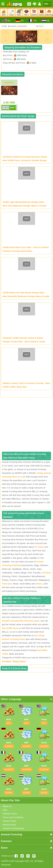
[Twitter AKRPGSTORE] (22, 856)
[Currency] (47, 4)
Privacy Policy (9, 821)
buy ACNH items (10, 628)
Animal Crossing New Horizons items (21, 621)
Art (10, 584)
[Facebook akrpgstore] (16, 856)
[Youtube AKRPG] (28, 856)
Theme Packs (19, 661)
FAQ (5, 810)
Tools (5, 584)
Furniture (46, 573)
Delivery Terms (10, 814)
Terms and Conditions (13, 817)
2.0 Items (7, 661)
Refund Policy (9, 825)
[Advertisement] (26, 425)
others (39, 584)
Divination (9, 82)
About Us (7, 806)
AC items (39, 547)
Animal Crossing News (13, 828)
